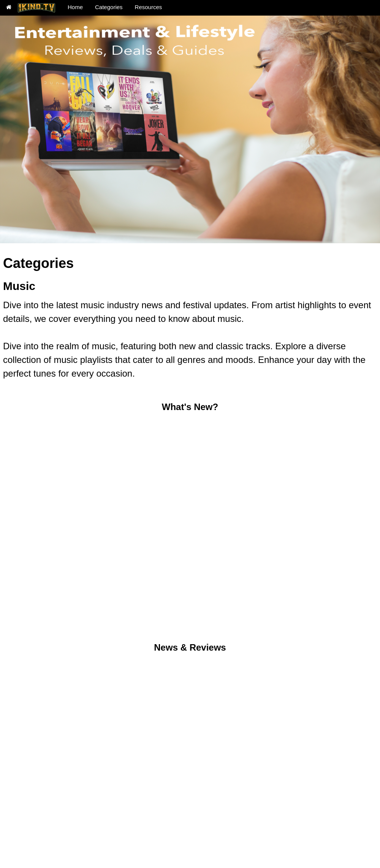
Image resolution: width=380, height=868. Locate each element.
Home (75, 7)
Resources (149, 7)
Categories (109, 7)
